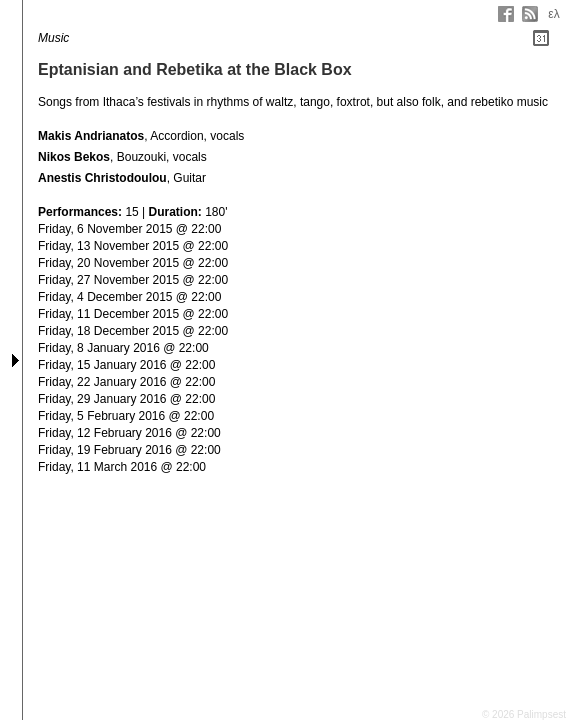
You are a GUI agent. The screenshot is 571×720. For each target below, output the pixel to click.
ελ (553, 14)
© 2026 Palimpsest (524, 714)
